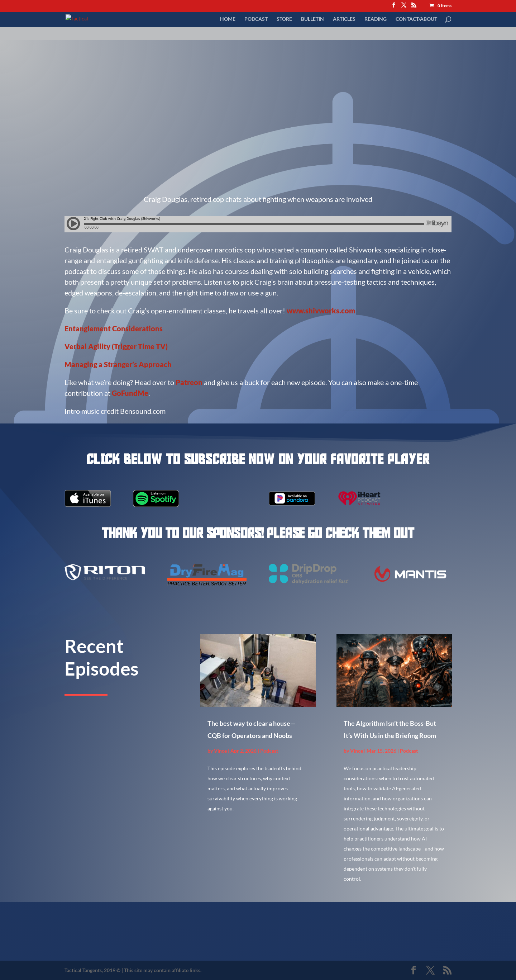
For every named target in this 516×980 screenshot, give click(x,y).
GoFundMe (130, 393)
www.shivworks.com (321, 311)
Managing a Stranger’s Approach (118, 364)
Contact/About (416, 19)
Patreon (190, 382)
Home (228, 19)
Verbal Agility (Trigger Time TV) (116, 346)
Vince (220, 751)
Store (284, 19)
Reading (376, 19)
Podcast (256, 19)
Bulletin (312, 19)
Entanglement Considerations (114, 328)
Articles (344, 19)
